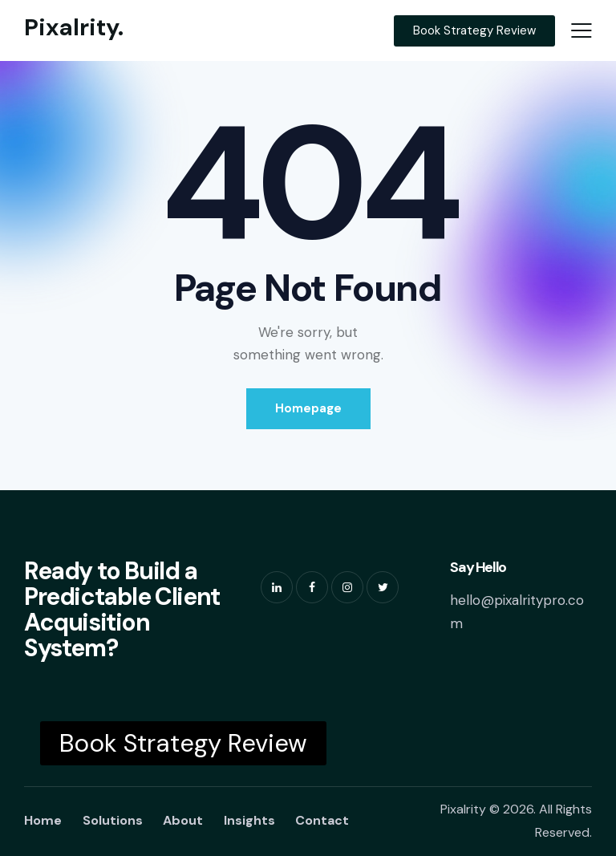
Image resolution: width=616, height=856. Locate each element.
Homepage (308, 408)
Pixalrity (463, 809)
